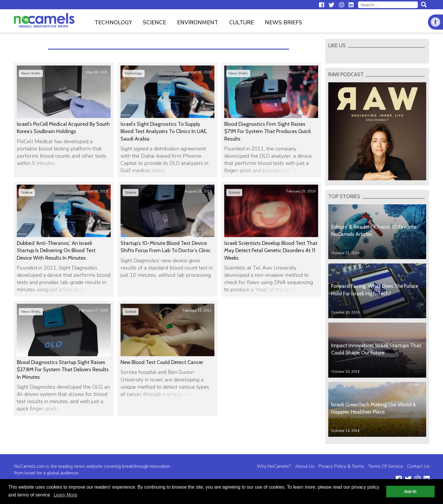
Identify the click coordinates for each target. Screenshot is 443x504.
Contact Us (418, 466)
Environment (198, 23)
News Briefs (284, 23)
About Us (305, 466)
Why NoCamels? (274, 466)
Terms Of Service (386, 466)
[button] (435, 22)
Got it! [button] (411, 492)
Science (154, 23)
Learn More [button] (65, 495)
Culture (241, 23)
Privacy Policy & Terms (341, 466)
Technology (113, 23)
